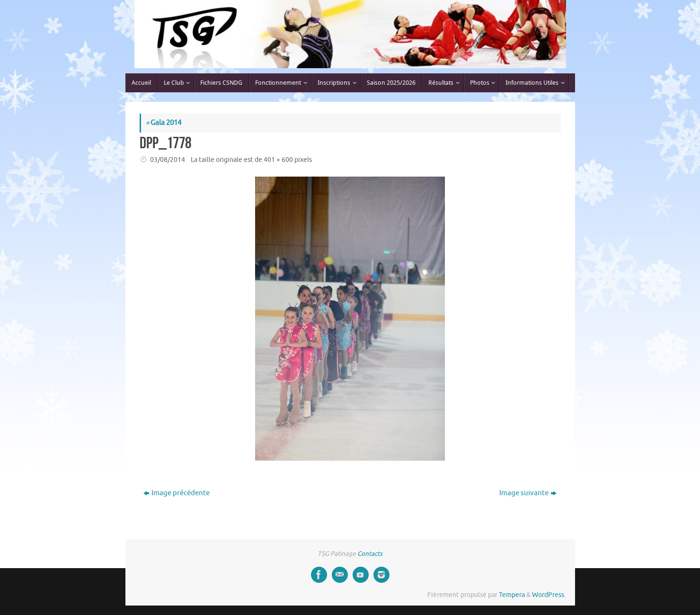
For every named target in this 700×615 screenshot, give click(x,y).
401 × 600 (278, 160)
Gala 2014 (164, 123)
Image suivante (528, 493)
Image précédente (177, 493)
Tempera (512, 595)
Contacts (370, 554)
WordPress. (549, 595)
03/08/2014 (168, 160)
